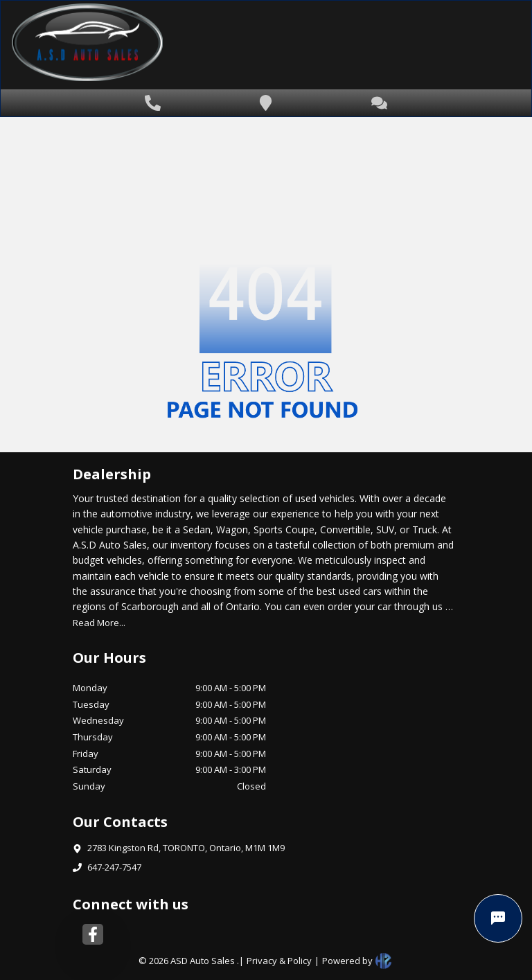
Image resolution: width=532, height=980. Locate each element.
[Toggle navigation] (487, 45)
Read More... (99, 623)
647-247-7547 (114, 867)
